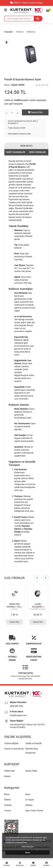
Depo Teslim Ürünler (34, 809)
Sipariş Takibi (31, 770)
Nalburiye (31, 32)
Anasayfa (8, 32)
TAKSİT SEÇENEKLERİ (15, 152)
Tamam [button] (28, 853)
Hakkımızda (9, 770)
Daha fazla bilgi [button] (28, 846)
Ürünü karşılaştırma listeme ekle (22, 121)
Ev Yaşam (30, 798)
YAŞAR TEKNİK (18, 85)
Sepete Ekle (35, 112)
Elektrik (7, 798)
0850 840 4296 (17, 705)
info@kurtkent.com (18, 714)
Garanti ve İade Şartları (14, 747)
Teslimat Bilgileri (12, 742)
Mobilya (29, 804)
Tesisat (7, 809)
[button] (46, 578)
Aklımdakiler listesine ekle (19, 134)
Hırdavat (20, 32)
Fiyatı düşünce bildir (17, 128)
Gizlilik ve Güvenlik (34, 742)
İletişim (7, 775)
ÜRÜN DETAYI (26, 146)
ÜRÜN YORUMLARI (37, 152)
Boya (28, 793)
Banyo (7, 793)
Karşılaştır (13, 123)
